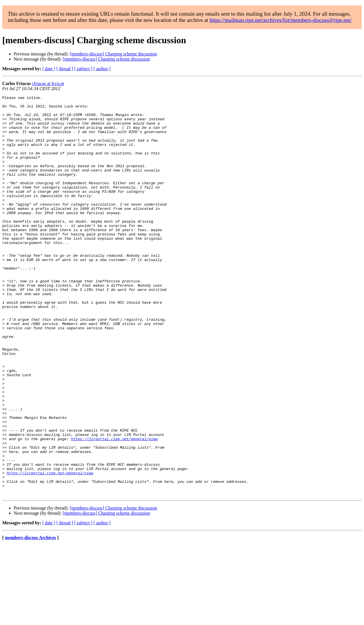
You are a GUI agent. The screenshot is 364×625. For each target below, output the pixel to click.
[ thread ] (65, 69)
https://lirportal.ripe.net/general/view (114, 508)
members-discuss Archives (30, 618)
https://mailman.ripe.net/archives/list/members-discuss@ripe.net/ (281, 20)
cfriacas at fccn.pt (48, 83)
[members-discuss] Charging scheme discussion (113, 54)
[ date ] (49, 69)
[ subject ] (83, 69)
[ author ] (102, 69)
